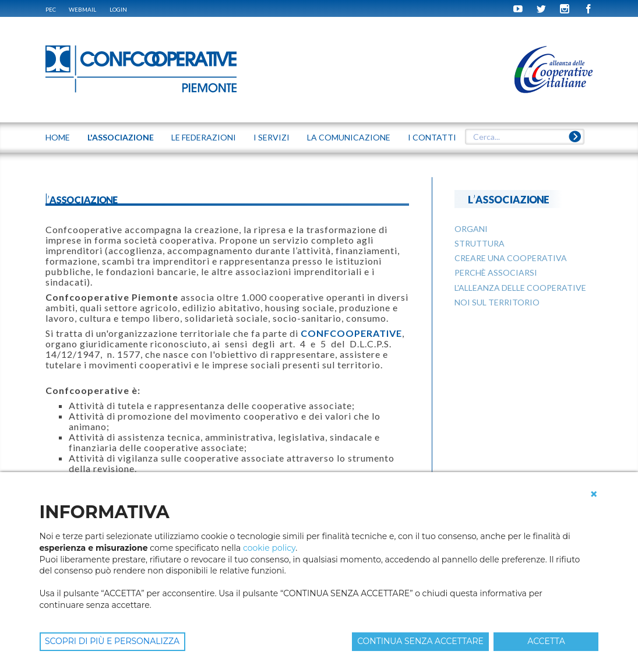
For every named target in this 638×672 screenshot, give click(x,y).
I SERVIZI (272, 137)
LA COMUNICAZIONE (349, 137)
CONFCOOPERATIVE (351, 333)
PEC (51, 9)
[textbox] (525, 137)
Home (58, 137)
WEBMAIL (82, 9)
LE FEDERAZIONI (204, 137)
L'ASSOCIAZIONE (121, 137)
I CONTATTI (432, 137)
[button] (594, 494)
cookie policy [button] (269, 548)
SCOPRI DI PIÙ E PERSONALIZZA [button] (112, 641)
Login (118, 9)
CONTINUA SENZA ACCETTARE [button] (420, 641)
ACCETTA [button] (546, 641)
